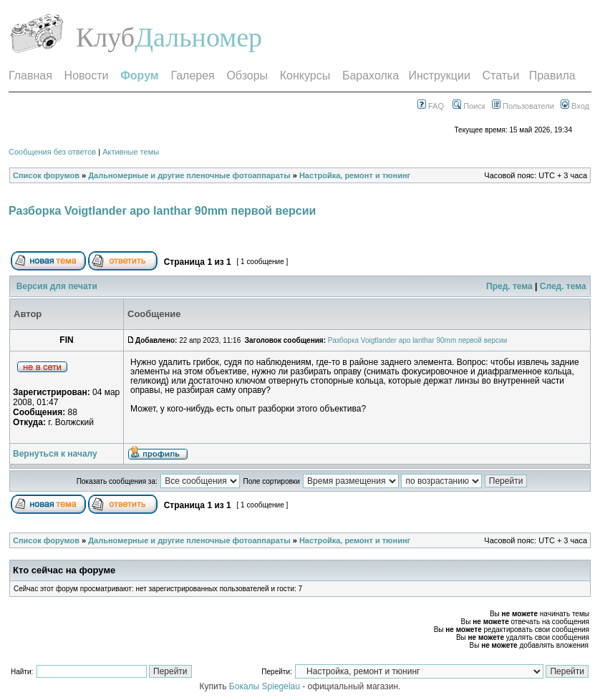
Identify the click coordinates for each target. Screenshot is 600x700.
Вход (575, 106)
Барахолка (371, 76)
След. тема (563, 286)
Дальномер (198, 37)
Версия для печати (57, 286)
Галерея (192, 76)
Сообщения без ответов (52, 152)
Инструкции (439, 76)
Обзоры (247, 76)
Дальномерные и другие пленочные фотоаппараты (189, 175)
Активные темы (131, 152)
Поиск (469, 106)
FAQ (431, 106)
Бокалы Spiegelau (266, 686)
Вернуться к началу (55, 454)
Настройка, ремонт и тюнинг (355, 175)
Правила (552, 76)
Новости (87, 76)
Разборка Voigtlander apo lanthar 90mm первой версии (162, 211)
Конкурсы (305, 76)
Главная (30, 76)
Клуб (105, 37)
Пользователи (523, 106)
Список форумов (46, 175)
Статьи (501, 76)
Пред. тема (509, 286)
